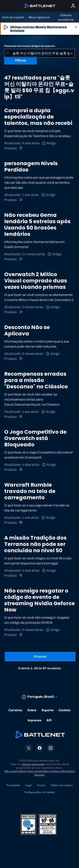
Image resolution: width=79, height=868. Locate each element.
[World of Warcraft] (21, 148)
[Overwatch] (21, 470)
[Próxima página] (40, 657)
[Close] (76, 29)
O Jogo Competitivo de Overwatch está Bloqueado (35, 438)
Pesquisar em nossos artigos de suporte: (30, 46)
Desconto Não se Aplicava (27, 330)
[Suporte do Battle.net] (21, 200)
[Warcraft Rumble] (21, 523)
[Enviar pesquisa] (8, 53)
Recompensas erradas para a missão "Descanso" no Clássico (36, 380)
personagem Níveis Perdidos (31, 167)
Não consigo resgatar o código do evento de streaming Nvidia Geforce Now (39, 600)
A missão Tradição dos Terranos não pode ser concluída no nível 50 (35, 544)
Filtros (21, 60)
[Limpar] (71, 53)
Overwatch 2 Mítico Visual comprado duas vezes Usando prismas (36, 281)
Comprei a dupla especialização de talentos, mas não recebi (38, 117)
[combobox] (39, 53)
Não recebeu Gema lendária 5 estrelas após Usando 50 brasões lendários (37, 225)
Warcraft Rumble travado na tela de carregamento (30, 491)
